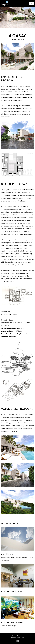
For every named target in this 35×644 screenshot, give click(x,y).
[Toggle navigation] (32, 3)
